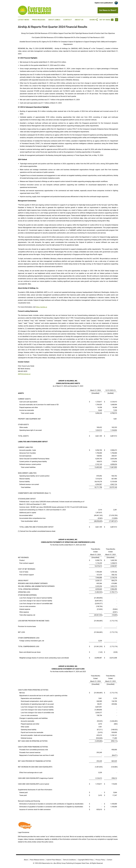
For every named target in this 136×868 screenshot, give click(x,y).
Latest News (24, 20)
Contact (68, 20)
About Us (79, 20)
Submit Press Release (54, 860)
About (26, 860)
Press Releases (39, 20)
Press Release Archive (37, 860)
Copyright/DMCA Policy (86, 860)
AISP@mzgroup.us (24, 374)
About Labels (54, 20)
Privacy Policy (100, 860)
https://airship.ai (41, 307)
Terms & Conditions (69, 860)
